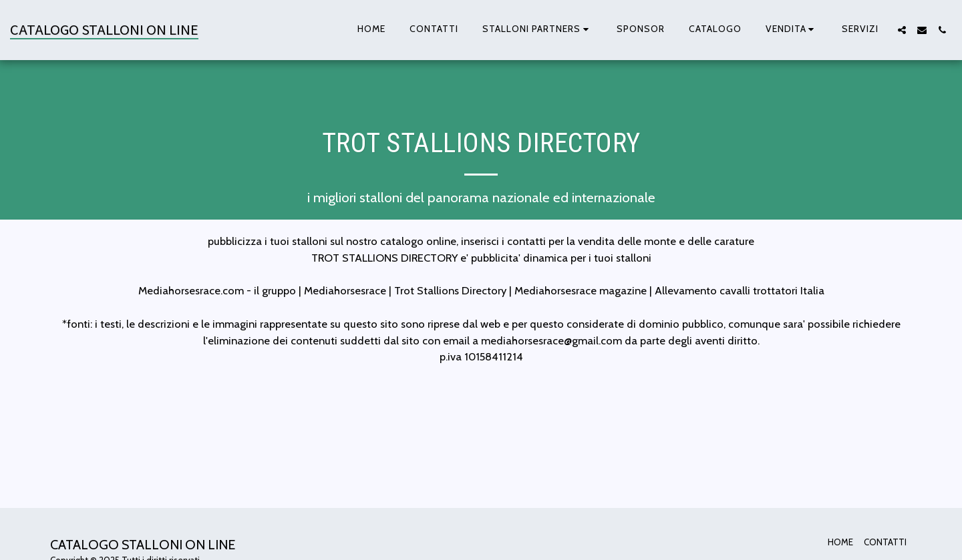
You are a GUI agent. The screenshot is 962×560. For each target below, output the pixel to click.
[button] (537, 30)
